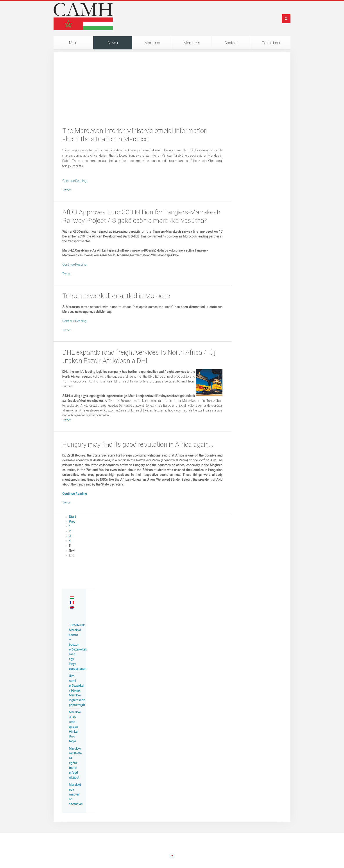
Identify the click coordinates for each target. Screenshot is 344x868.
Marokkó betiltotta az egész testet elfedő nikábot (75, 763)
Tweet (66, 190)
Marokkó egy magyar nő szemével (76, 794)
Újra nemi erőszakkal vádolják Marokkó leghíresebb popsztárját (77, 690)
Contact (231, 43)
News (113, 43)
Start (72, 517)
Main (73, 43)
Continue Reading (74, 181)
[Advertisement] (172, 94)
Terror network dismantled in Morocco (116, 296)
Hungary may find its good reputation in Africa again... (138, 444)
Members (192, 43)
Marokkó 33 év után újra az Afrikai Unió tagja (75, 727)
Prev (72, 522)
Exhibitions (271, 43)
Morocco (152, 43)
